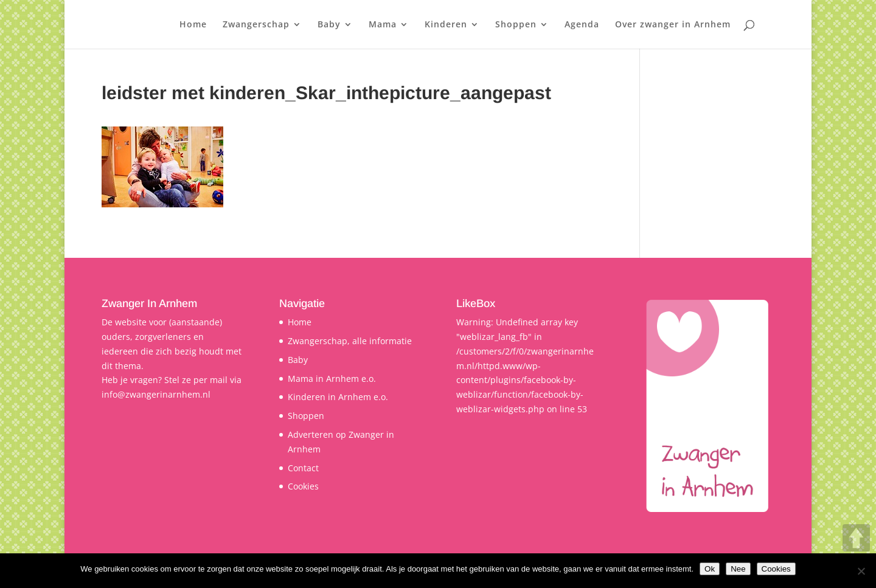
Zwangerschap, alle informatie (350, 341)
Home (193, 25)
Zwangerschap (256, 25)
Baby (329, 25)
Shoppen (516, 25)
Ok (710, 569)
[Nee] (861, 571)
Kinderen (446, 25)
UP (856, 538)
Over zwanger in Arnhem (673, 25)
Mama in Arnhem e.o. (332, 379)
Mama (383, 25)
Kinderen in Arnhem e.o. (338, 397)
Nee (738, 569)
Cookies (303, 486)
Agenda (582, 25)
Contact (303, 468)
